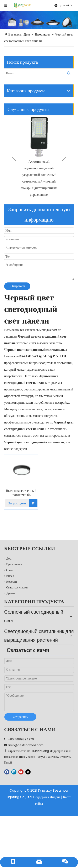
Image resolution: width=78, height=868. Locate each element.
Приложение (14, 564)
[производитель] (39, 20)
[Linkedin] (14, 760)
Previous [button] (14, 157)
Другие (11, 593)
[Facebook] (7, 760)
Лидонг (55, 785)
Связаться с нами (17, 587)
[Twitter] (28, 760)
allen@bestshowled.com (26, 733)
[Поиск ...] (34, 73)
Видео (10, 576)
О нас (10, 570)
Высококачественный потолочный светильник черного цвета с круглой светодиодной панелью (21, 493)
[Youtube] (21, 760)
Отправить (18, 286)
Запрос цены (16, 503)
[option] (39, 157)
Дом (9, 559)
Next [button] (64, 157)
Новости (12, 582)
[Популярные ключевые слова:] (69, 73)
